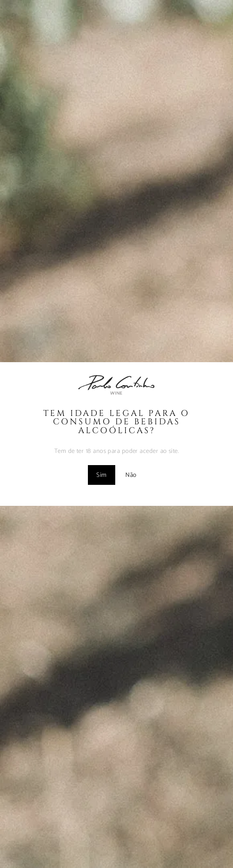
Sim (101, 475)
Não (131, 475)
